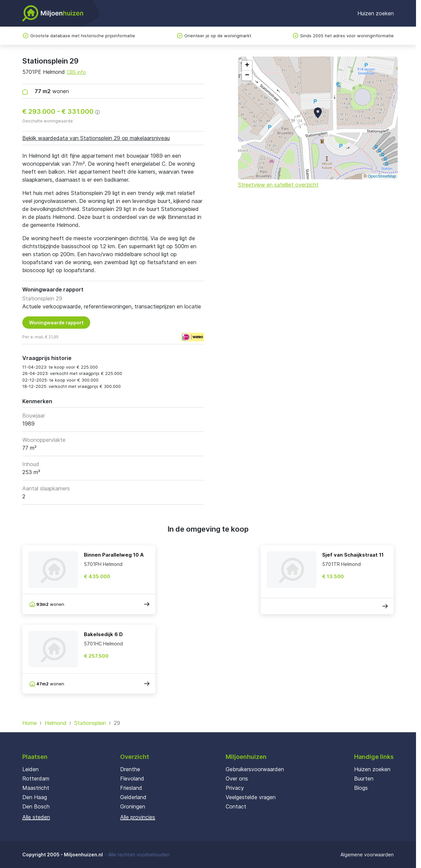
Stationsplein (90, 723)
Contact (236, 806)
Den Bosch (36, 806)
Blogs (361, 788)
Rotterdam (36, 779)
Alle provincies (138, 817)
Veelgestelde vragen (251, 797)
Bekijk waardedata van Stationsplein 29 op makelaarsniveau (96, 138)
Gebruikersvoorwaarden (255, 769)
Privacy (235, 788)
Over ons (237, 779)
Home (30, 723)
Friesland (131, 788)
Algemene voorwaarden (367, 855)
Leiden (30, 769)
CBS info (76, 72)
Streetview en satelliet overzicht (278, 185)
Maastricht (36, 788)
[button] (318, 113)
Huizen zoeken (376, 13)
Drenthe (130, 769)
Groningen (133, 806)
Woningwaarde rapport (56, 323)
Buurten (364, 779)
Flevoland (132, 779)
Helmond (56, 723)
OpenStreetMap (382, 176)
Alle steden (36, 817)
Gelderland (133, 797)
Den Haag (35, 797)
